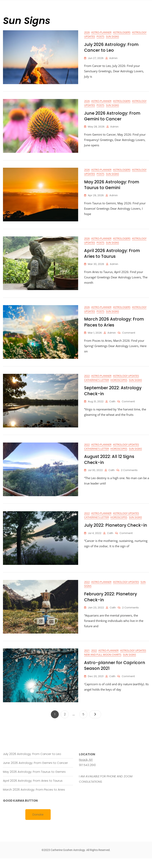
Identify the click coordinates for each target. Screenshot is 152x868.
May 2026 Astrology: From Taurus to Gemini (112, 187)
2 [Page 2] (66, 723)
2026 (87, 32)
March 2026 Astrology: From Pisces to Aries (114, 326)
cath (112, 407)
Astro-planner (101, 32)
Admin (113, 58)
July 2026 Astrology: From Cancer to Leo (111, 47)
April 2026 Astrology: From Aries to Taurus (112, 257)
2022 (87, 381)
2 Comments (129, 477)
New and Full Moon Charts (103, 664)
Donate (38, 824)
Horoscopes (119, 385)
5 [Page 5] (85, 723)
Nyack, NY (86, 769)
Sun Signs (112, 36)
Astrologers (122, 32)
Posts (100, 36)
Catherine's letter (96, 385)
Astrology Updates (126, 381)
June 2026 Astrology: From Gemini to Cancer (112, 117)
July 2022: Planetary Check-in (116, 533)
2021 (87, 660)
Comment (129, 337)
